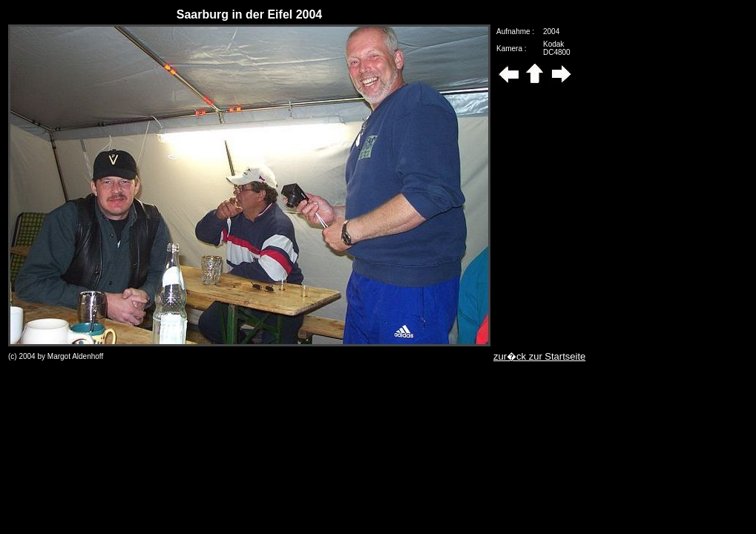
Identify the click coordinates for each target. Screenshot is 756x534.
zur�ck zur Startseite (539, 356)
